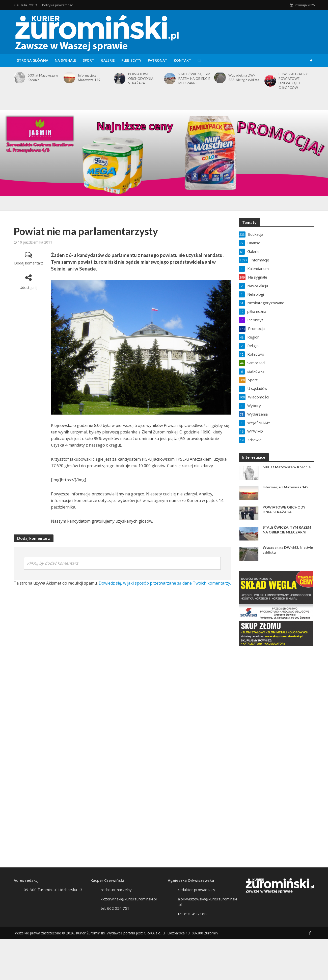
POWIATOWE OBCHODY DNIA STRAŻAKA (141, 79)
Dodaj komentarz (29, 263)
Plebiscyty (131, 60)
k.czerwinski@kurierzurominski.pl (129, 899)
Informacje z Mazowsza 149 (89, 78)
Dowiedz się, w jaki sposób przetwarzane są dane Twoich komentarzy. (165, 583)
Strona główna (33, 60)
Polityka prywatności (58, 5)
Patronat (158, 60)
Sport (89, 60)
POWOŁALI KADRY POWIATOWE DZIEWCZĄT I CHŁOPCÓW (293, 81)
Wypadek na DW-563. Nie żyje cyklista (244, 78)
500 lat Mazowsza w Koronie (43, 78)
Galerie (108, 60)
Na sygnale (65, 60)
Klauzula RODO (25, 5)
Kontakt (183, 60)
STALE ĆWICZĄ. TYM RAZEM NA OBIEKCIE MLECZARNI (194, 79)
